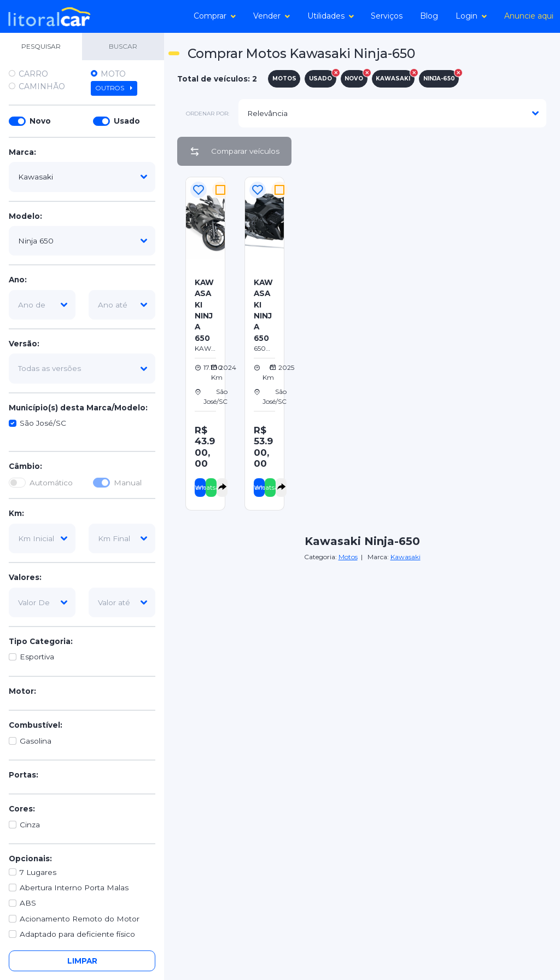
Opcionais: (30, 859)
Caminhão (42, 86)
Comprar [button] (215, 16)
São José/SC (43, 423)
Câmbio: (25, 466)
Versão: (24, 344)
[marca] (82, 177)
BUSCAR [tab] (123, 46)
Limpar (82, 961)
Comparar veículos (234, 152)
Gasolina (36, 741)
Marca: (22, 152)
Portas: (24, 775)
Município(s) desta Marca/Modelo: (78, 408)
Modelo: (25, 216)
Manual (128, 483)
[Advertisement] (431, 251)
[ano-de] (42, 305)
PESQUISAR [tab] (41, 46)
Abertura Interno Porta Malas (74, 888)
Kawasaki (406, 557)
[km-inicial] (42, 538)
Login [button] (471, 16)
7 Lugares (38, 872)
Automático (51, 483)
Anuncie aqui (529, 16)
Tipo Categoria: (41, 641)
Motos (348, 557)
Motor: (22, 691)
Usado (127, 121)
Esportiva (37, 657)
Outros (114, 88)
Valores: (25, 577)
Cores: (22, 809)
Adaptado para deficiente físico (77, 934)
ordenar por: (208, 114)
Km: (16, 513)
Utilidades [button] (331, 16)
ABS (28, 903)
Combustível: (36, 725)
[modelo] (82, 241)
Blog (429, 16)
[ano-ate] (122, 305)
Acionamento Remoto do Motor (80, 919)
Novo (40, 121)
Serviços (387, 16)
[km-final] (122, 538)
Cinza (30, 825)
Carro (33, 74)
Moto (113, 74)
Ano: (18, 280)
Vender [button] (272, 16)
